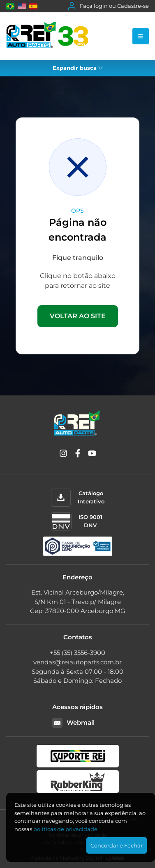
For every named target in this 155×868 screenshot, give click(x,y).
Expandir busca (78, 68)
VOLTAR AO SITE (78, 316)
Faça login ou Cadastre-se (108, 6)
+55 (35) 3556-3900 (77, 653)
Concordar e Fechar (117, 845)
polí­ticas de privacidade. (66, 829)
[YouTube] (92, 455)
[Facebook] (78, 455)
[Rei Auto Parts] (47, 36)
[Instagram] (63, 455)
